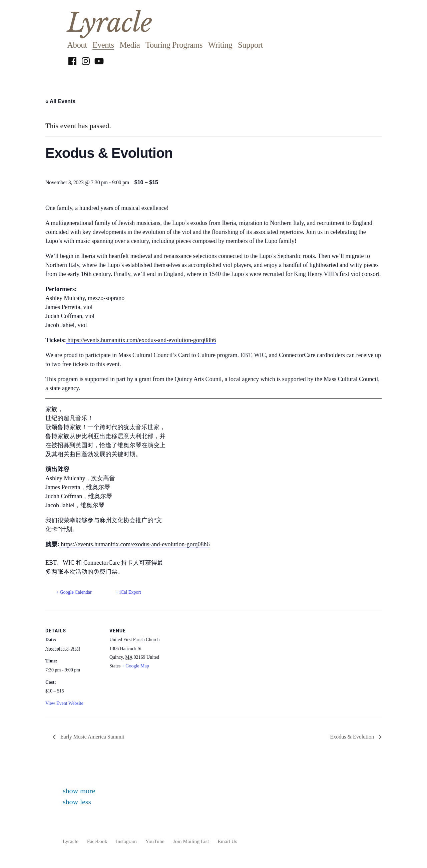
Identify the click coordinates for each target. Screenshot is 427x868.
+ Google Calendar (74, 592)
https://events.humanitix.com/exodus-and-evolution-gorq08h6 (141, 340)
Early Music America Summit (92, 737)
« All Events (60, 101)
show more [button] (79, 791)
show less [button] (77, 802)
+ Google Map (135, 666)
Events (103, 45)
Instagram (126, 841)
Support (250, 45)
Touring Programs (174, 45)
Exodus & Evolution (353, 737)
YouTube (155, 841)
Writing (220, 45)
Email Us (227, 841)
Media (130, 45)
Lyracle (110, 23)
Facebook (97, 841)
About (77, 45)
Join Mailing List (191, 841)
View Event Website (64, 703)
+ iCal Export (128, 592)
